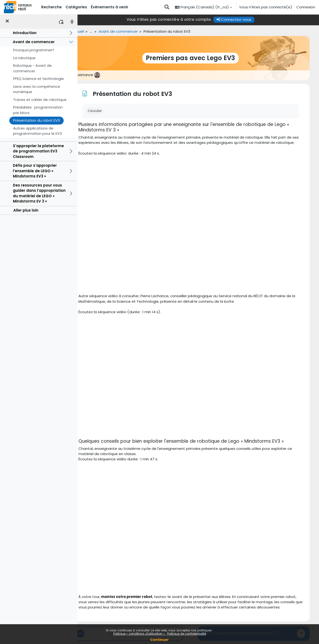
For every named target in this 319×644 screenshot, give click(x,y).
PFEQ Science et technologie (39, 79)
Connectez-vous (242, 19)
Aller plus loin (26, 210)
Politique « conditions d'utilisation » (139, 634)
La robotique (24, 58)
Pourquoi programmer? (34, 50)
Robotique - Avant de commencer (32, 68)
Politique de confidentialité (187, 634)
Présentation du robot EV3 (36, 120)
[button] (167, 7)
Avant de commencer (34, 42)
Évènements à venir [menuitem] (110, 7)
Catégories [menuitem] (76, 7)
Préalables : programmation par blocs (38, 110)
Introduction (25, 33)
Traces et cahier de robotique (40, 100)
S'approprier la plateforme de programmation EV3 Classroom (38, 151)
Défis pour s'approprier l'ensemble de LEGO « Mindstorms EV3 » (35, 171)
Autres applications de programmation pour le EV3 (37, 131)
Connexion (306, 7)
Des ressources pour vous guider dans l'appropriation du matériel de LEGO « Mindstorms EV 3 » (39, 193)
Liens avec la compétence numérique (37, 89)
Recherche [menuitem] (51, 7)
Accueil (86, 31)
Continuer (159, 640)
